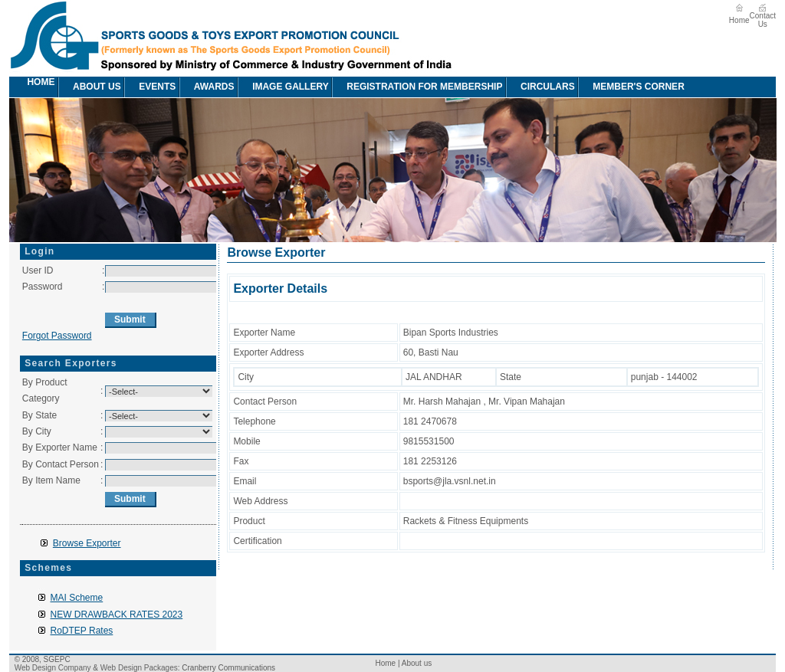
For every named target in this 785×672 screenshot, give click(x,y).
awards (207, 87)
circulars (540, 87)
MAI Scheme (77, 598)
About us (89, 87)
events (149, 87)
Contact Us (763, 20)
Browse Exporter (87, 543)
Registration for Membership (417, 87)
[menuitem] (18, 87)
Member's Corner (631, 87)
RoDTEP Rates (82, 631)
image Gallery (283, 87)
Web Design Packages (139, 668)
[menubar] (356, 87)
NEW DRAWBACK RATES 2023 (117, 615)
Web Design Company (53, 668)
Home (739, 20)
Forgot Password (57, 336)
